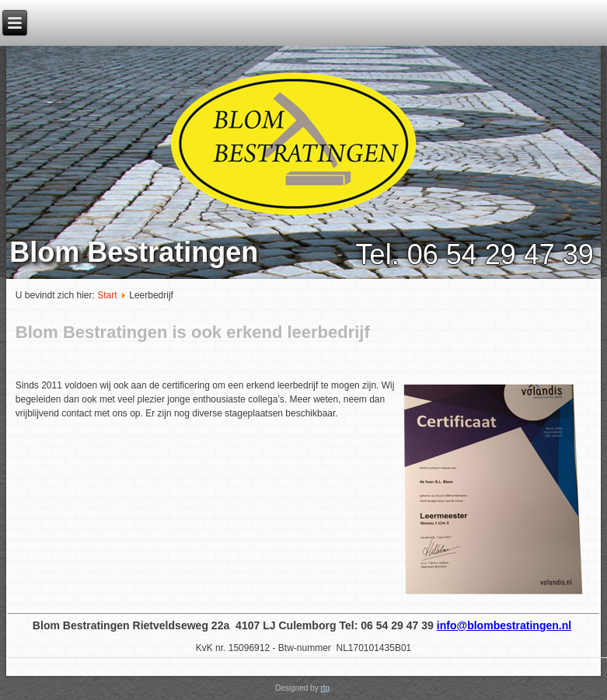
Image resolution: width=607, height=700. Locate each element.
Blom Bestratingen (134, 252)
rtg (325, 688)
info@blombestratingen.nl (504, 625)
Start (107, 295)
